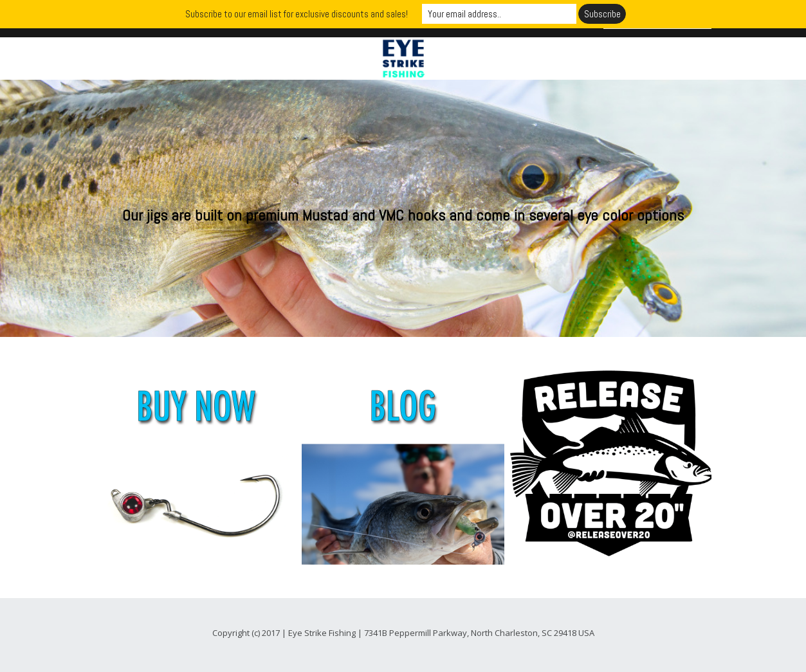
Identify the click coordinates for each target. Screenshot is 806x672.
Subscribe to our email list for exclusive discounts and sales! (297, 14)
